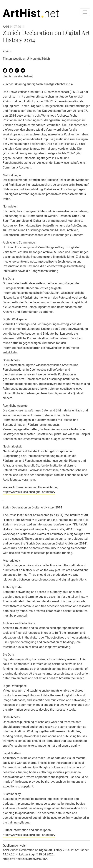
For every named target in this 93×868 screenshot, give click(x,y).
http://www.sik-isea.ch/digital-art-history (29, 492)
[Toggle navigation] (85, 12)
